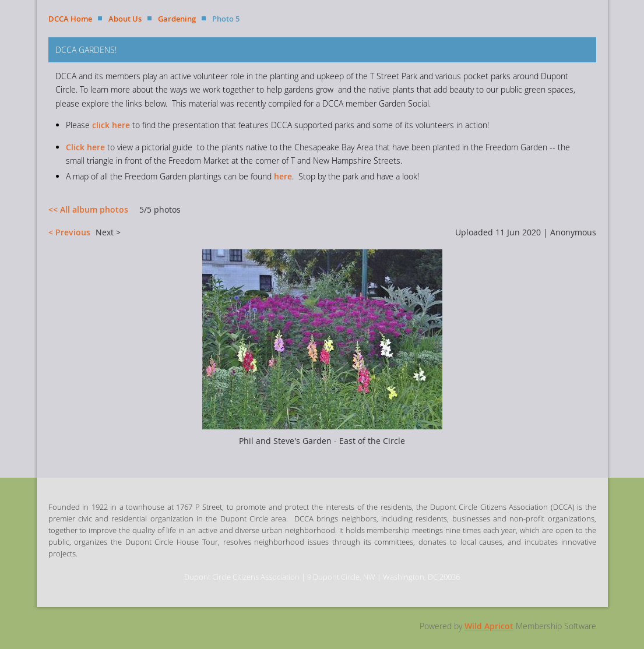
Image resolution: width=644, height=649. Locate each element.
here (283, 176)
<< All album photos (88, 209)
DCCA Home (70, 19)
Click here (85, 147)
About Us (125, 19)
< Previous (69, 232)
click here (111, 125)
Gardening (177, 19)
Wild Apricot (489, 626)
